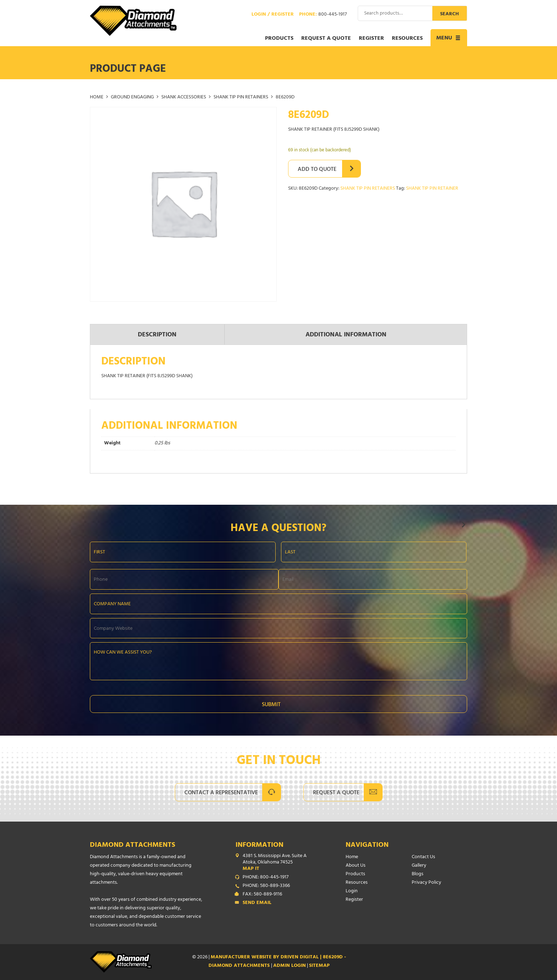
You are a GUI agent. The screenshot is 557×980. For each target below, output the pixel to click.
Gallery (419, 866)
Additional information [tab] (346, 335)
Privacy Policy (426, 883)
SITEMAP (319, 966)
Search (450, 14)
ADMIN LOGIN (290, 966)
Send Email (257, 903)
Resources (407, 39)
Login (352, 891)
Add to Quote (317, 170)
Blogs (418, 874)
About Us (356, 866)
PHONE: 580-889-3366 (266, 886)
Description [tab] (157, 335)
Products (279, 39)
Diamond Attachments (133, 846)
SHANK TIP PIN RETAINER (432, 189)
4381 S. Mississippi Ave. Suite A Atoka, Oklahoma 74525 (280, 863)
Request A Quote (336, 793)
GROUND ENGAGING (132, 98)
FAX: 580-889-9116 (262, 895)
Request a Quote (326, 39)
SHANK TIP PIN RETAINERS (241, 98)
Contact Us (423, 857)
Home (97, 98)
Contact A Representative (221, 793)
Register (371, 39)
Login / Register (273, 15)
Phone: (323, 15)
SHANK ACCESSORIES (184, 98)
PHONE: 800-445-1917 (266, 878)
